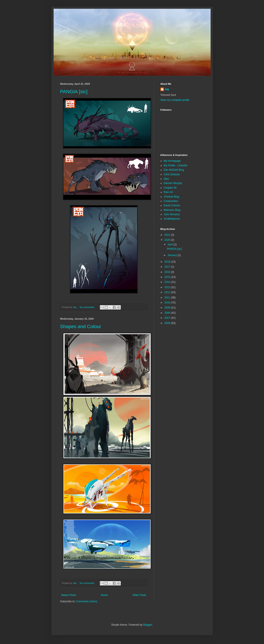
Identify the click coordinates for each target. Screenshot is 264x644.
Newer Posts (69, 595)
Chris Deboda (172, 174)
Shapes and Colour (81, 326)
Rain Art (168, 192)
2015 (168, 277)
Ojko (166, 179)
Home (104, 595)
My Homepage (172, 161)
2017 (168, 267)
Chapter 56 (170, 188)
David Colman (172, 205)
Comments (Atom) (87, 601)
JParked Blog (171, 197)
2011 (168, 298)
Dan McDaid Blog (174, 170)
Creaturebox (171, 201)
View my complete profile (175, 100)
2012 (168, 292)
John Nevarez (172, 214)
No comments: (88, 307)
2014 (168, 282)
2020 (168, 240)
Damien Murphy (173, 183)
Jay (167, 89)
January (172, 255)
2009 (168, 308)
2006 (168, 323)
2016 (168, 272)
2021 (168, 235)
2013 (168, 287)
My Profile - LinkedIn (176, 165)
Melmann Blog (172, 210)
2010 (168, 303)
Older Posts (139, 595)
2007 (168, 318)
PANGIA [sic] (74, 92)
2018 (168, 262)
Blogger (148, 625)
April (170, 245)
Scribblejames (172, 219)
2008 (168, 313)
